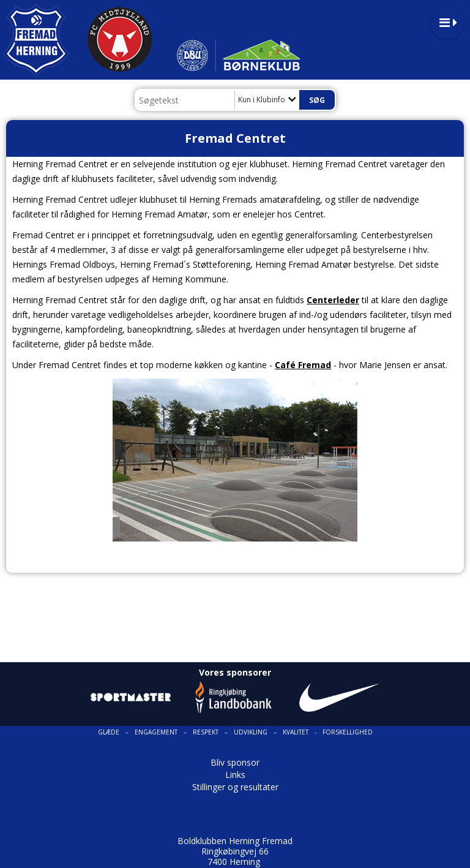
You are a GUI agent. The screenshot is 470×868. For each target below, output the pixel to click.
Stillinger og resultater (235, 787)
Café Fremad (303, 365)
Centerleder (333, 300)
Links (235, 775)
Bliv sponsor (235, 762)
